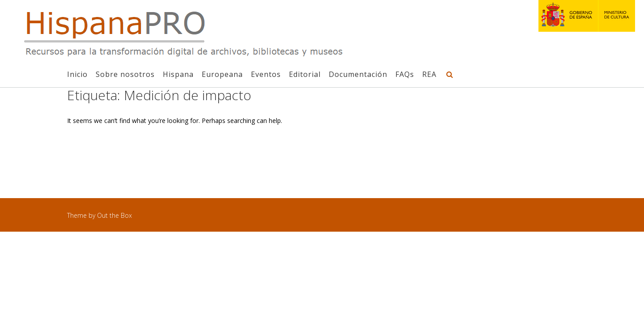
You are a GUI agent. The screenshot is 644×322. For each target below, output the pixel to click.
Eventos (266, 74)
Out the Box (114, 215)
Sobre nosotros (125, 74)
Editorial (305, 74)
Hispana (178, 74)
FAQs (405, 74)
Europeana (222, 74)
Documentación (358, 74)
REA (429, 74)
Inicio (77, 74)
